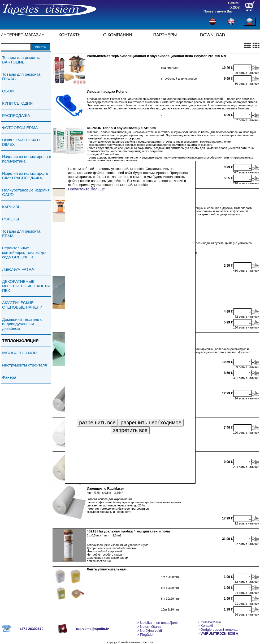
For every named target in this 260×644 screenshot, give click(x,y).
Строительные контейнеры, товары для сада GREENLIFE (25, 252)
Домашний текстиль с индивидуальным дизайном (22, 324)
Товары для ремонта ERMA (21, 233)
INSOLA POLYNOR (19, 353)
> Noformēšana (149, 627)
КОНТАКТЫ (70, 35)
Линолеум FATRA (18, 269)
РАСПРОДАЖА (16, 115)
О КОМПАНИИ (118, 35)
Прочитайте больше (86, 189)
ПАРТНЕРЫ (165, 35)
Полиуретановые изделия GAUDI (26, 192)
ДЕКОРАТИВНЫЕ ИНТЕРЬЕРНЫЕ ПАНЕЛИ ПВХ (26, 286)
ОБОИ (8, 91)
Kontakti (207, 626)
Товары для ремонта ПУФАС (21, 76)
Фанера (9, 377)
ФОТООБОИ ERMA (20, 128)
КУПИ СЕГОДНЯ (17, 103)
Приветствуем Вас (218, 11)
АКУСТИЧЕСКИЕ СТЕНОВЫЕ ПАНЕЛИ (22, 305)
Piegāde (145, 635)
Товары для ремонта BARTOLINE (21, 60)
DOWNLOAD (213, 35)
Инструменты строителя (25, 365)
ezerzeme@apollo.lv (92, 629)
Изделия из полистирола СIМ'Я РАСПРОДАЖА (25, 176)
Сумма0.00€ (234, 5)
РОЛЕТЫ (10, 219)
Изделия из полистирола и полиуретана (27, 159)
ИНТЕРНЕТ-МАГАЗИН (23, 35)
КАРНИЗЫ (12, 207)
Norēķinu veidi (149, 631)
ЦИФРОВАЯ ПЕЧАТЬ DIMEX (22, 142)
